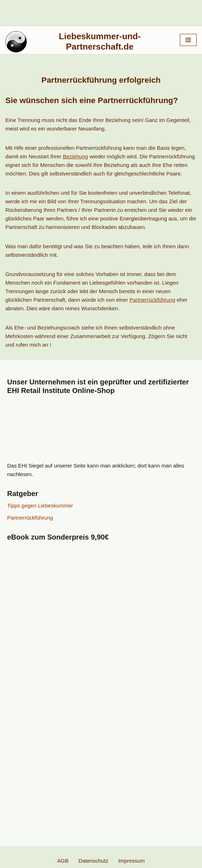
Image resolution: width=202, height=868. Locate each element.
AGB (63, 861)
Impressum (131, 861)
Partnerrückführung (152, 300)
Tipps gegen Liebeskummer (40, 506)
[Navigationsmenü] (188, 40)
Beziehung (75, 156)
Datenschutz (93, 861)
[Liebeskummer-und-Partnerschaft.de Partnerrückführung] (87, 42)
